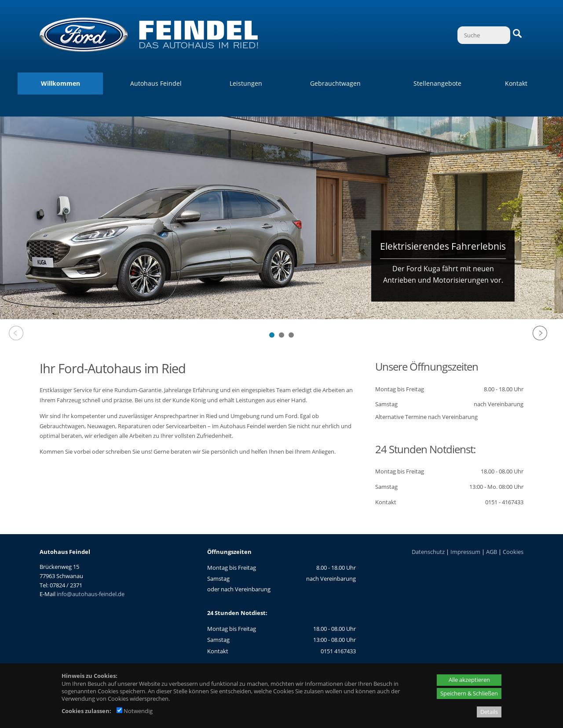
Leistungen (246, 83)
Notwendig (135, 711)
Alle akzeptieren (469, 680)
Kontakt (516, 83)
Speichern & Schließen (469, 693)
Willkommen (60, 83)
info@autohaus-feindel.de (91, 594)
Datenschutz (428, 552)
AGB (492, 552)
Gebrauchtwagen (335, 83)
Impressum (465, 552)
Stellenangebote (437, 83)
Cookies (513, 552)
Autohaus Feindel (156, 83)
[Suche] (484, 35)
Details (489, 712)
